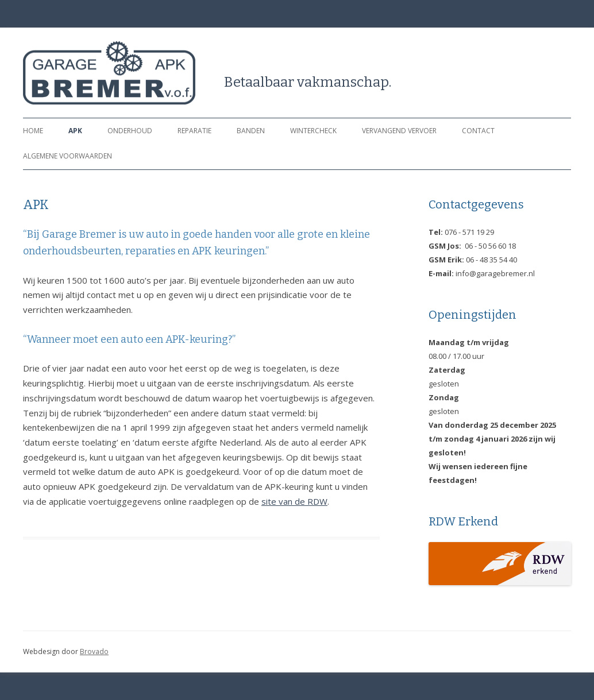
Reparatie (194, 131)
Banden (251, 131)
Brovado (94, 651)
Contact (478, 131)
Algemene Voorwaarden (67, 156)
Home (33, 131)
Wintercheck (313, 131)
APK (75, 131)
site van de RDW (294, 501)
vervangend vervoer (399, 131)
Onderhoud (130, 131)
